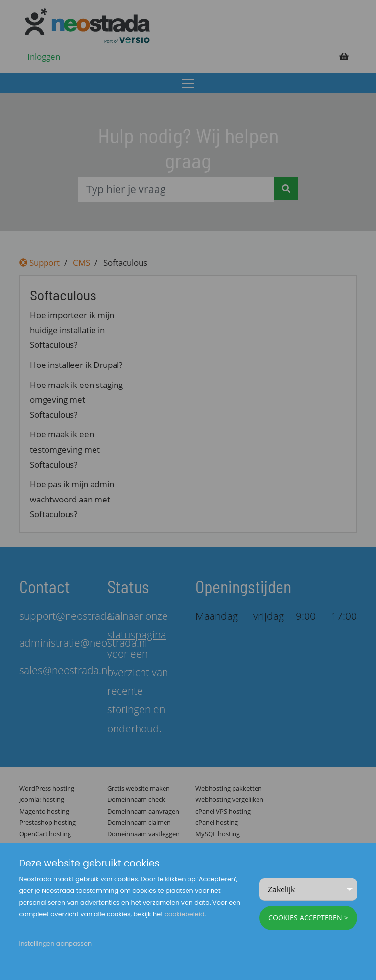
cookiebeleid (184, 914)
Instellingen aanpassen (55, 944)
